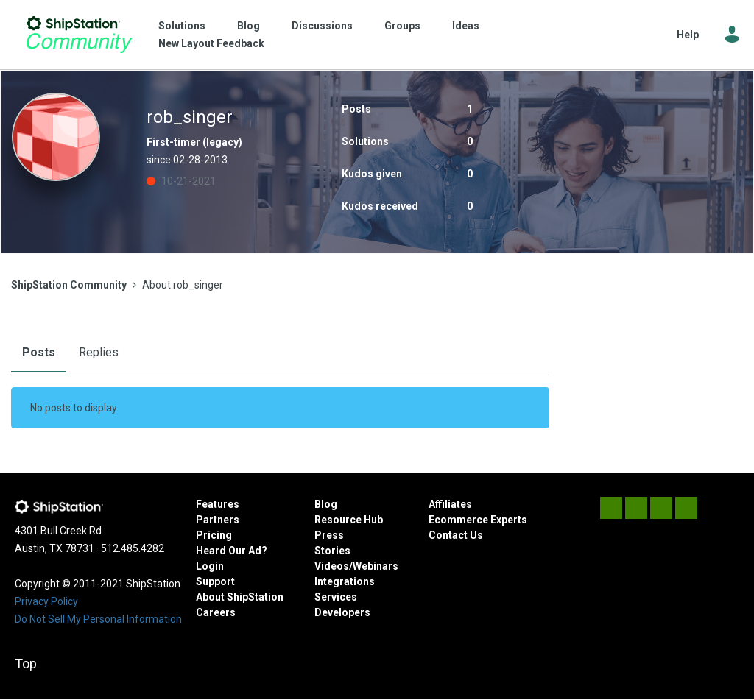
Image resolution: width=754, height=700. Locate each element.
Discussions (322, 26)
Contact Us (456, 535)
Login (210, 566)
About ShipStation (240, 597)
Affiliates (450, 504)
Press (329, 535)
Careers (216, 612)
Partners (218, 520)
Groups (402, 26)
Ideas (466, 26)
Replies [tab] (99, 352)
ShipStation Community (79, 35)
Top (26, 664)
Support (215, 581)
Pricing (214, 535)
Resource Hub (349, 520)
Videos (332, 566)
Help (688, 35)
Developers (342, 612)
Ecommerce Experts (478, 520)
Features (218, 504)
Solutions (182, 26)
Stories (332, 551)
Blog (249, 26)
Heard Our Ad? (232, 551)
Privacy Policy (46, 601)
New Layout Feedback (211, 43)
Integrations (345, 581)
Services (336, 597)
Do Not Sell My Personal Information (98, 619)
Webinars (376, 566)
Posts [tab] (39, 352)
